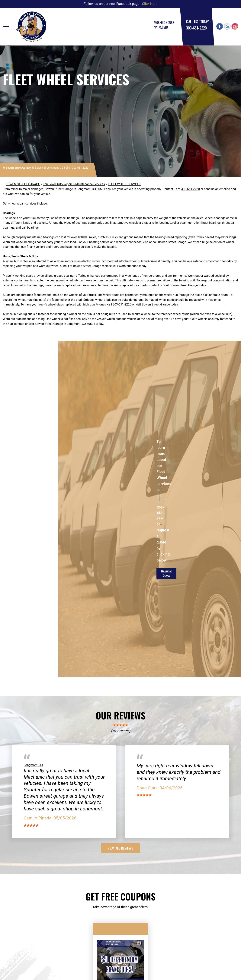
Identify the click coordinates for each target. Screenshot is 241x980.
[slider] (120, 725)
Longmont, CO (33, 765)
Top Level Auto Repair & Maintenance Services (74, 184)
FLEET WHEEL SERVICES (125, 184)
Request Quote (166, 573)
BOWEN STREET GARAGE (23, 184)
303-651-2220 (196, 28)
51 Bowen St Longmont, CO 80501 (51, 168)
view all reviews (120, 848)
